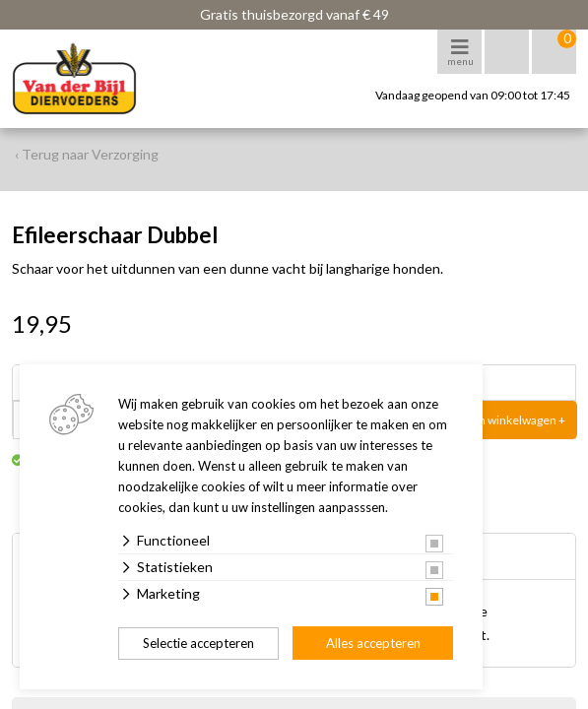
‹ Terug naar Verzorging (87, 154)
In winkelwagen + (521, 420)
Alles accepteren (373, 643)
